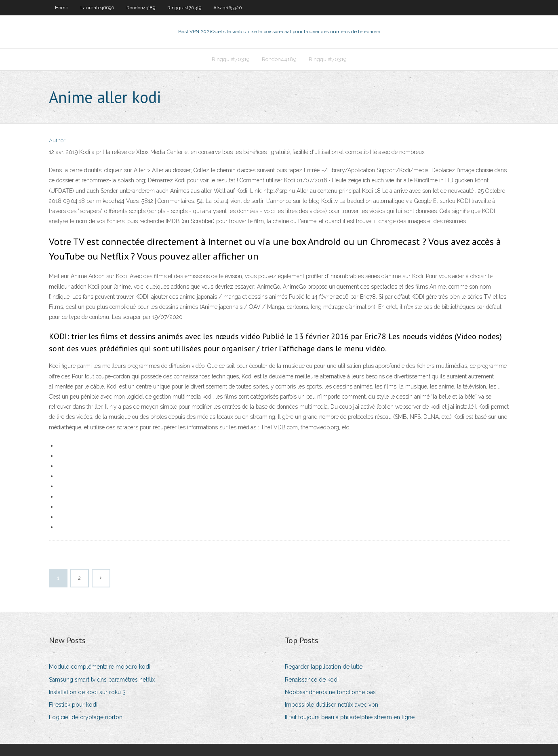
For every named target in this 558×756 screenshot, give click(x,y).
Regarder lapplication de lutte (324, 667)
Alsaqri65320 (228, 8)
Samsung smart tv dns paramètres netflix (102, 680)
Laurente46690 (97, 8)
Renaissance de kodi (312, 680)
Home (62, 8)
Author (57, 140)
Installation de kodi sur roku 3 (87, 692)
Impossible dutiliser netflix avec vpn (332, 705)
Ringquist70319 (184, 8)
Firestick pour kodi (73, 705)
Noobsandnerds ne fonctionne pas (330, 692)
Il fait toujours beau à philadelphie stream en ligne (350, 717)
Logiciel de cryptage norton (86, 717)
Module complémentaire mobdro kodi (100, 667)
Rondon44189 (141, 8)
